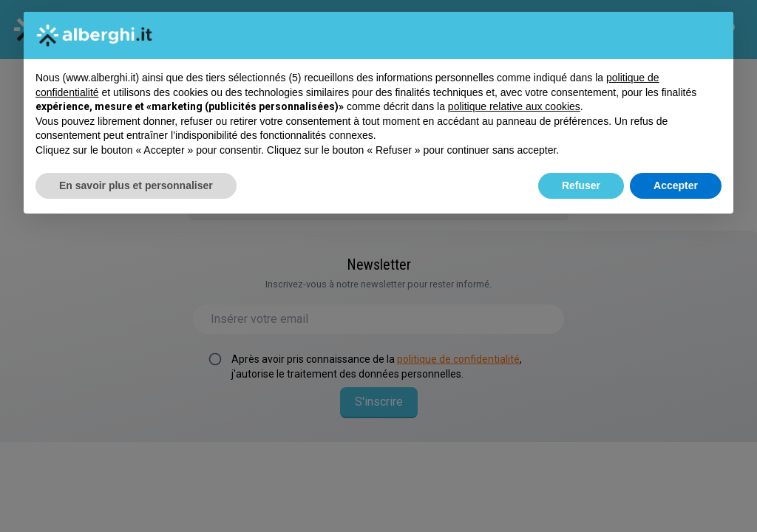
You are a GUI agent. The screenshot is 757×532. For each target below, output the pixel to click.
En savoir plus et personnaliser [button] (136, 185)
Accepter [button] (676, 185)
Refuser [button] (581, 185)
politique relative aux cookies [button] (514, 106)
